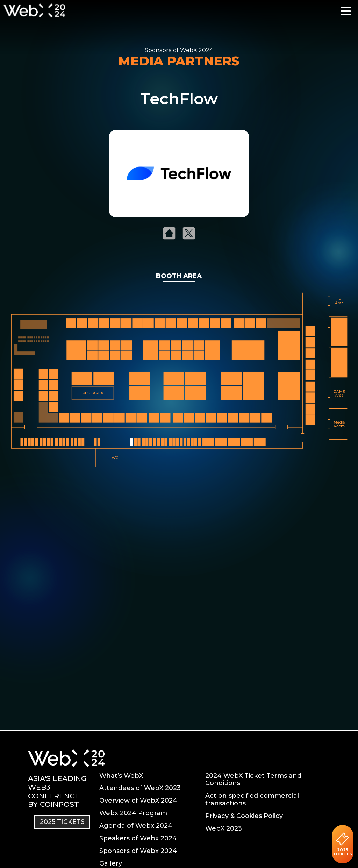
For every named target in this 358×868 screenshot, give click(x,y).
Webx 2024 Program (133, 813)
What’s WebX (121, 776)
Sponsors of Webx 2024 (138, 851)
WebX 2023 (224, 828)
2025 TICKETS (342, 844)
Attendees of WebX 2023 (140, 788)
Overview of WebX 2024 (138, 801)
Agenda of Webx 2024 (136, 826)
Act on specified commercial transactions (252, 799)
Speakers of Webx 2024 (138, 838)
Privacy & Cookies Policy (244, 816)
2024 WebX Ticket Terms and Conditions (253, 780)
